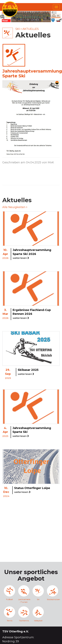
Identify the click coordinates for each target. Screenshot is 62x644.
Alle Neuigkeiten (15, 207)
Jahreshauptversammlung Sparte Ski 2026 (32, 254)
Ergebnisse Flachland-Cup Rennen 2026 (32, 314)
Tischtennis (24, 614)
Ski (18, 29)
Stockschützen (53, 593)
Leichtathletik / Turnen (24, 594)
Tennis (9, 614)
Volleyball (38, 614)
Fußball (9, 593)
